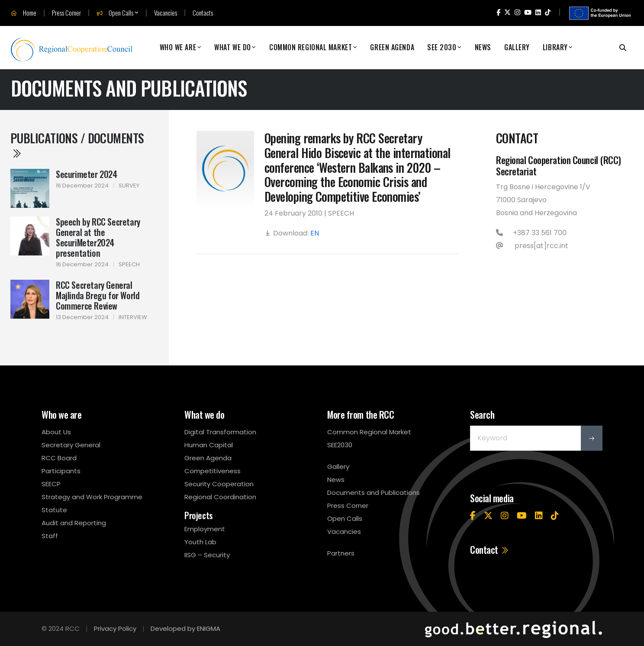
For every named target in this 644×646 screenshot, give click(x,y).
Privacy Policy (115, 628)
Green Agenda (392, 47)
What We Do (233, 47)
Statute (54, 510)
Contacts (203, 13)
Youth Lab (200, 542)
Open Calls (115, 13)
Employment (205, 529)
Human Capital (209, 445)
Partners (341, 553)
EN (315, 233)
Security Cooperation (219, 484)
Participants (61, 471)
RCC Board (59, 458)
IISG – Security (207, 555)
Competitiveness (213, 471)
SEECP (51, 484)
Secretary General (71, 445)
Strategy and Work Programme (92, 497)
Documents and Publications (374, 493)
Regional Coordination (220, 497)
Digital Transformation (220, 432)
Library (555, 47)
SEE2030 (340, 445)
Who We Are (178, 47)
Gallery (517, 47)
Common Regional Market (311, 47)
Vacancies (166, 13)
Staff (50, 536)
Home (24, 13)
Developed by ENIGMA (185, 628)
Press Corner (66, 13)
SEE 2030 (442, 47)
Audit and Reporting (74, 523)
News (483, 47)
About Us (56, 432)
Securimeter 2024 (87, 174)
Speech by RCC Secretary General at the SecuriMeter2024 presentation (98, 237)
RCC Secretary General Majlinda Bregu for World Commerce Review (98, 295)
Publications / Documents (77, 144)
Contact (490, 549)
